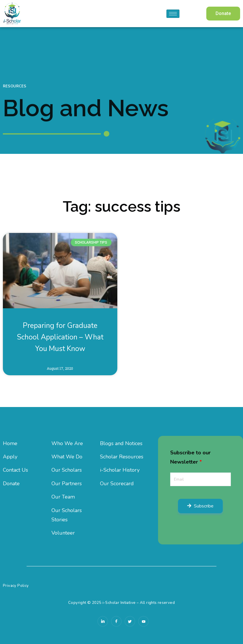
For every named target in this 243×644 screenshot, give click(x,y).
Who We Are (67, 443)
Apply (10, 457)
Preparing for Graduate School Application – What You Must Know (60, 337)
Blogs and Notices (121, 443)
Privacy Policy (16, 586)
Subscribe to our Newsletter (190, 457)
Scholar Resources (122, 457)
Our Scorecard (117, 484)
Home (10, 443)
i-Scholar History (120, 470)
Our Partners (67, 484)
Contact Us (15, 470)
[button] (223, 14)
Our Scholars (67, 470)
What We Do (67, 457)
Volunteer (63, 533)
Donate (11, 484)
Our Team (63, 497)
